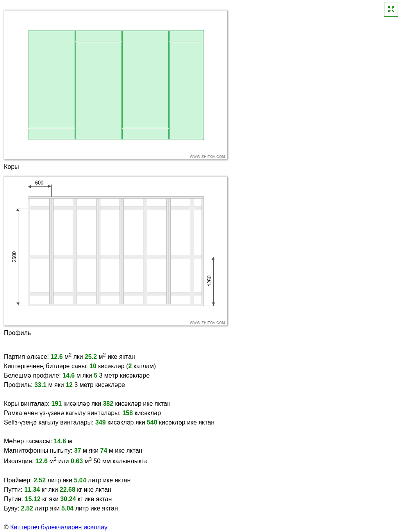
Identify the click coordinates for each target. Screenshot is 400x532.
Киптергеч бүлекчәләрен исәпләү (59, 527)
